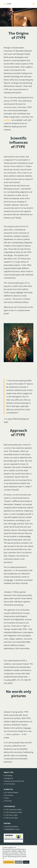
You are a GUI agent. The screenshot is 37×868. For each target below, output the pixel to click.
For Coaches (9, 795)
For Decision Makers (12, 792)
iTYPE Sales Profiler (11, 815)
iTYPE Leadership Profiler (13, 810)
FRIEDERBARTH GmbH (12, 829)
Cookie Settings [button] (9, 862)
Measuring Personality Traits (15, 781)
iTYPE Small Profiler (11, 818)
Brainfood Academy (12, 826)
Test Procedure (10, 784)
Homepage (9, 776)
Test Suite (8, 801)
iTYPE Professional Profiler (14, 812)
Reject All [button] (19, 862)
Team (7, 798)
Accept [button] (26, 862)
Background (9, 778)
